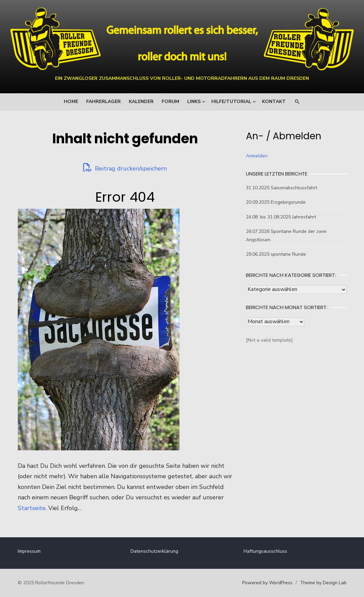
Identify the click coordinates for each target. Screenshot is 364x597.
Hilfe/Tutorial (231, 102)
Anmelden (257, 156)
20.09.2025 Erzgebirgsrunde (276, 202)
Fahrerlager (103, 102)
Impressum (29, 551)
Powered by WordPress (267, 583)
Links (194, 102)
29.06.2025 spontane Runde (276, 254)
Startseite (32, 508)
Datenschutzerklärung (154, 551)
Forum (170, 102)
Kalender (141, 102)
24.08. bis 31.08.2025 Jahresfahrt (281, 217)
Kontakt (274, 102)
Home (71, 102)
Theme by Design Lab (323, 583)
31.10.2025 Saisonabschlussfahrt (281, 188)
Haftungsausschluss (265, 551)
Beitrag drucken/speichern (125, 168)
